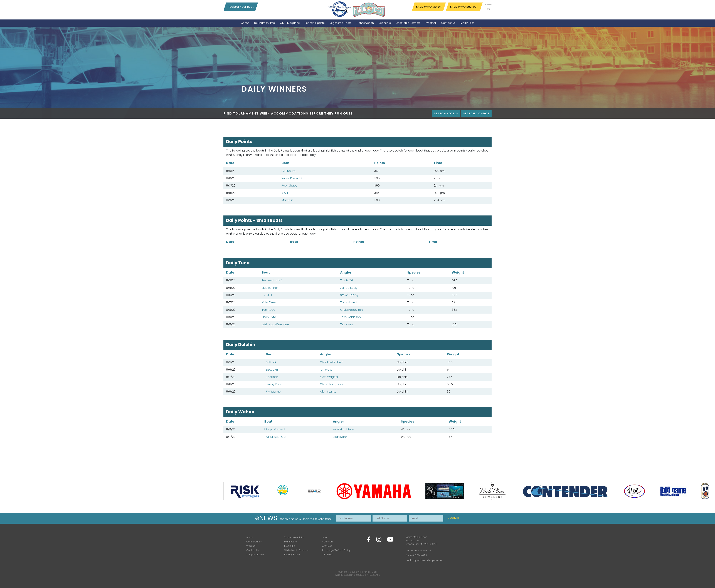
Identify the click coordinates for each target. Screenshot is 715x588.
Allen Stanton (329, 392)
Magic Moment (275, 429)
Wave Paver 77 (292, 178)
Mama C (287, 200)
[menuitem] (245, 23)
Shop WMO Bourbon (464, 7)
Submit (454, 518)
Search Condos (476, 113)
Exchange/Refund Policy (336, 550)
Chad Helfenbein (332, 362)
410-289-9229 (423, 550)
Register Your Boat (241, 7)
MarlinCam (291, 542)
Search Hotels (446, 113)
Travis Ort (347, 280)
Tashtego (268, 310)
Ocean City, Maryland (369, 575)
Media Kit (289, 546)
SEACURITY (273, 370)
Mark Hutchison (343, 429)
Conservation (254, 542)
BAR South (289, 171)
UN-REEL (267, 295)
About (250, 537)
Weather (251, 546)
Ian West (326, 370)
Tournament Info (294, 537)
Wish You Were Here (275, 324)
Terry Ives (347, 324)
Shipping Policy (255, 554)
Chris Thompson (331, 384)
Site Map (327, 554)
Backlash (272, 377)
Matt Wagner (329, 377)
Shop (325, 537)
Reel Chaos (289, 186)
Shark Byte (269, 317)
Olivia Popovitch (351, 310)
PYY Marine (273, 392)
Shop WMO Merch (429, 7)
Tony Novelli (348, 302)
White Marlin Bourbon (297, 550)
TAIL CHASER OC (275, 437)
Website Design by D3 (346, 575)
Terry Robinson (350, 317)
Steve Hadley (349, 295)
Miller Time (269, 302)
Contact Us (253, 550)
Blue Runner (270, 288)
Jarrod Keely (349, 288)
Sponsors (328, 542)
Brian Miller (340, 437)
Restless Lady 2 (272, 280)
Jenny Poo (273, 384)
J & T (285, 193)
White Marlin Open (367, 572)
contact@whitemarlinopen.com (424, 560)
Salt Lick (271, 362)
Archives (327, 546)
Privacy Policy (292, 554)
